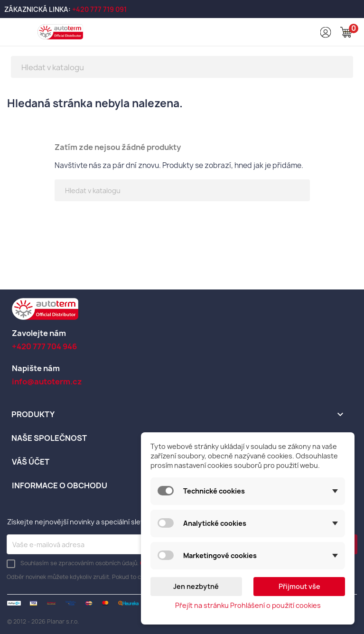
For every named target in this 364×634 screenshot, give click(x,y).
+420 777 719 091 (99, 9)
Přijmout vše (299, 586)
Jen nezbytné (196, 586)
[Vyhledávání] (182, 67)
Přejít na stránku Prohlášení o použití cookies (248, 605)
